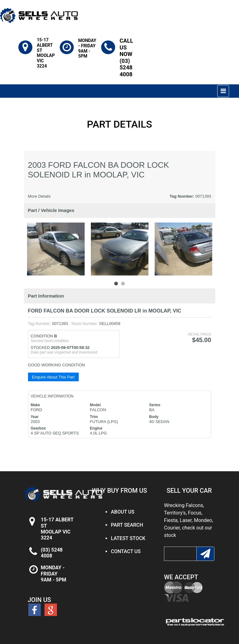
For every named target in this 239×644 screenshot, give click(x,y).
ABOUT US (123, 512)
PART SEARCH (127, 525)
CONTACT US (126, 551)
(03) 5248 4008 (52, 553)
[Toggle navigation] (223, 91)
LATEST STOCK (128, 538)
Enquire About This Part (53, 377)
